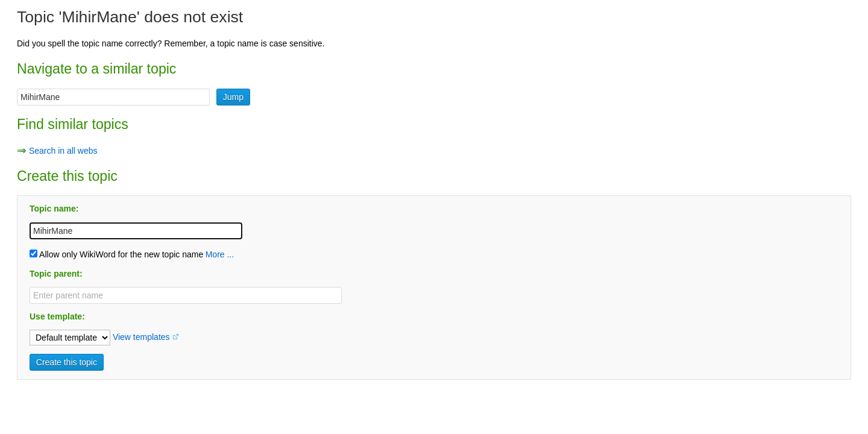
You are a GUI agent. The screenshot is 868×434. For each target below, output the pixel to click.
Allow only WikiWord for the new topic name (116, 254)
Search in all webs (63, 151)
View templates (141, 337)
